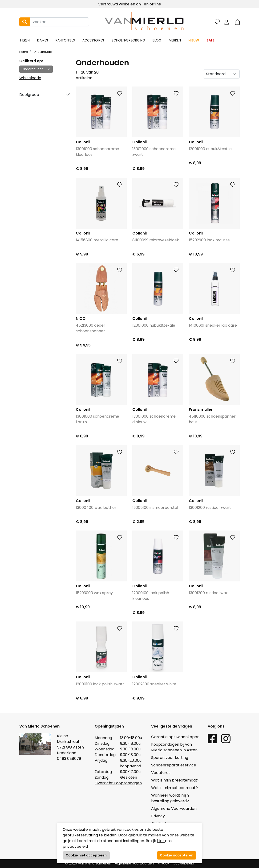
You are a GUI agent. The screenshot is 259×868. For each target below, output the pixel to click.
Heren (25, 40)
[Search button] (25, 22)
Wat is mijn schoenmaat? (174, 788)
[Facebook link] (212, 738)
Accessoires (93, 40)
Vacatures (161, 773)
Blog (157, 40)
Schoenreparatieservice (174, 765)
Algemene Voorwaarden (174, 808)
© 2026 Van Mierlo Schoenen (88, 863)
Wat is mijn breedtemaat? (175, 780)
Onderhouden (43, 52)
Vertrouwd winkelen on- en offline (130, 4)
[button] (237, 22)
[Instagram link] (226, 738)
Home (24, 52)
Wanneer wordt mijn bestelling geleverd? (170, 798)
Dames (43, 40)
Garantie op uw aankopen (175, 737)
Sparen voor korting (170, 758)
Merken (175, 40)
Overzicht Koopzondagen (118, 783)
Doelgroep (29, 95)
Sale (210, 40)
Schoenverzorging (128, 40)
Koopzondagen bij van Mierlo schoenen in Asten (174, 747)
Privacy (158, 816)
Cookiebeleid (183, 863)
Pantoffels (65, 40)
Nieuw (194, 40)
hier (161, 841)
